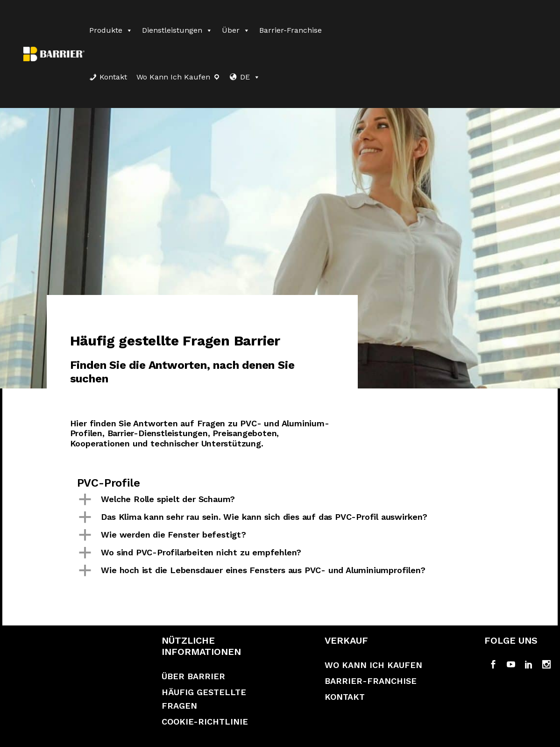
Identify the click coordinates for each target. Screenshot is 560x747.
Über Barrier (193, 676)
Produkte (111, 30)
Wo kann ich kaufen (173, 77)
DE (250, 77)
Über (236, 30)
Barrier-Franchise (291, 30)
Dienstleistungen (177, 30)
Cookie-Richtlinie (205, 722)
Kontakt (113, 77)
